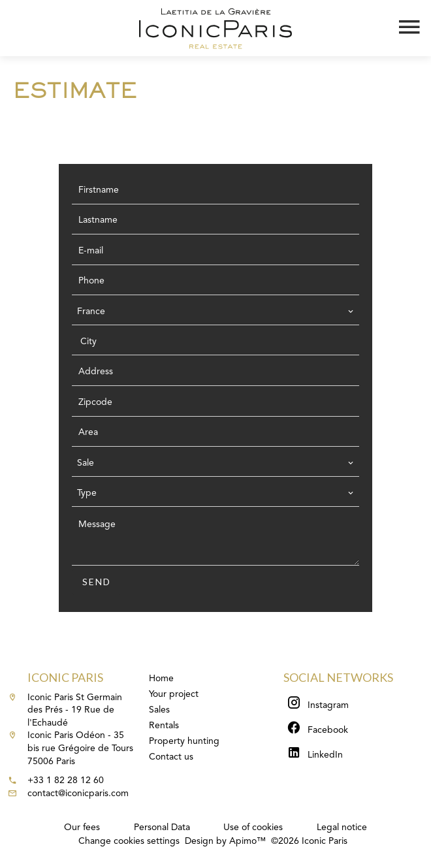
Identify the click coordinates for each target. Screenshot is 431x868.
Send (97, 582)
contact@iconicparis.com (78, 794)
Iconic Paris (65, 677)
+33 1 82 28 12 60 (66, 780)
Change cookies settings (129, 841)
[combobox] (215, 312)
